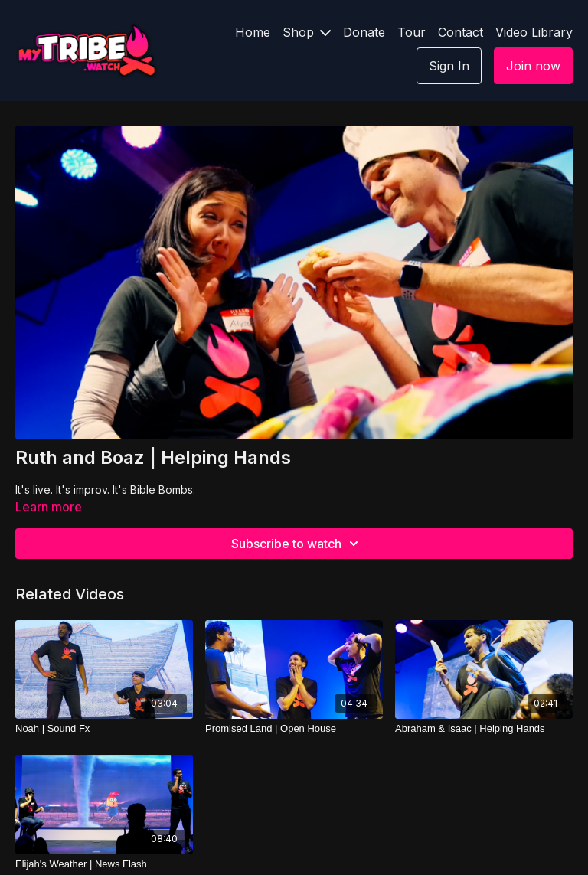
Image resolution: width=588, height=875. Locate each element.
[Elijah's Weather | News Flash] (104, 864)
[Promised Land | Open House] (294, 729)
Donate (364, 32)
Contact (461, 32)
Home (253, 32)
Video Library (534, 32)
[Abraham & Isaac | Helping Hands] (484, 729)
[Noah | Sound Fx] (104, 729)
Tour (412, 32)
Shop (307, 32)
